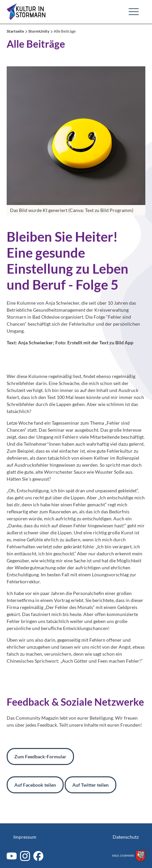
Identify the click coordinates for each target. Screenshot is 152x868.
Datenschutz (126, 837)
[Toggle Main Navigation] (134, 12)
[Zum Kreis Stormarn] (129, 856)
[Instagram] (25, 856)
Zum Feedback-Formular (40, 756)
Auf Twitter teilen (90, 785)
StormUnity (39, 31)
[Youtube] (12, 856)
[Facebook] (38, 856)
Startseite (16, 31)
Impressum (25, 837)
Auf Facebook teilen (35, 785)
